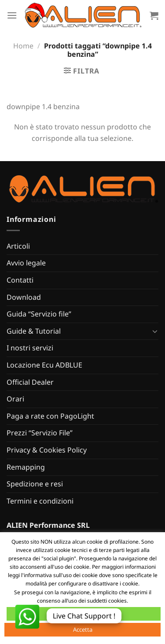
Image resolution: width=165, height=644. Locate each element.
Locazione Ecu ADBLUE (44, 365)
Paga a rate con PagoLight (50, 416)
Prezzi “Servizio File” (40, 433)
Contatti (20, 280)
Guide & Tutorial (34, 331)
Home (23, 46)
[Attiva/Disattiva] (155, 331)
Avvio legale (26, 263)
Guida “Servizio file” (39, 314)
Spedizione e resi (35, 484)
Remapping (26, 467)
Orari (15, 399)
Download (24, 297)
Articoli (18, 246)
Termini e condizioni (40, 501)
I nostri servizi (30, 348)
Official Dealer (30, 382)
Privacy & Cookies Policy (47, 450)
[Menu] (12, 15)
